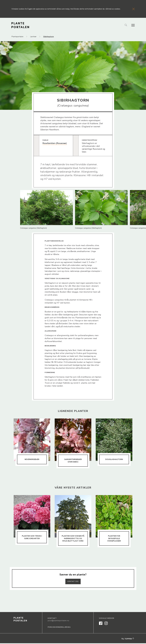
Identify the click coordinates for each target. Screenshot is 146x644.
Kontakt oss (73, 582)
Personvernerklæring (59, 628)
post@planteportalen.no (58, 621)
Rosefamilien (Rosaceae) (55, 143)
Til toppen (128, 640)
